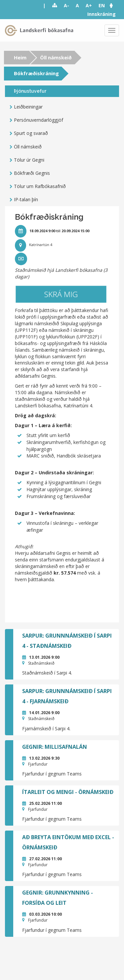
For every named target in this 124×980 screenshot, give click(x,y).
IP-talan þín (26, 199)
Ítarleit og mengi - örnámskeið (68, 792)
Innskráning (102, 14)
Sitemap (55, 6)
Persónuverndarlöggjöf (39, 120)
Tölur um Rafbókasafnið (40, 186)
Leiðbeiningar (28, 107)
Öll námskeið (56, 57)
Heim (20, 57)
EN (102, 5)
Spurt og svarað (31, 133)
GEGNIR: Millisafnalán (55, 747)
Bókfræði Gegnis (32, 173)
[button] (114, 5)
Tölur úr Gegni (29, 160)
